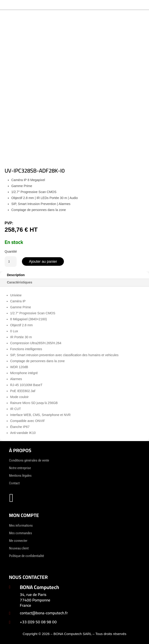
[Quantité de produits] (11, 262)
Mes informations (21, 526)
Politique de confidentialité (27, 556)
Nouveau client (19, 548)
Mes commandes (21, 533)
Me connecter (18, 541)
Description (16, 275)
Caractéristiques (20, 282)
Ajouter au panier (43, 261)
